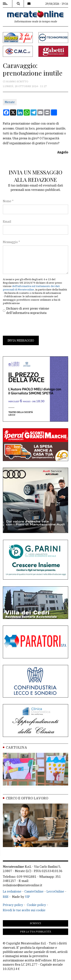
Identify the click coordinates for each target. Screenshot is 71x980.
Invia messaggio (21, 340)
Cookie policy (36, 905)
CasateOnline (34, 891)
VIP (27, 897)
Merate (10, 102)
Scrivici (35, 923)
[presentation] (32, 325)
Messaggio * (11, 242)
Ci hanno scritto (16, 81)
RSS (6, 897)
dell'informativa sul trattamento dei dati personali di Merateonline (31, 288)
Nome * (8, 201)
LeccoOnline (55, 891)
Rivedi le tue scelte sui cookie (24, 910)
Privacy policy (13, 905)
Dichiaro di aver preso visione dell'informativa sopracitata (28, 311)
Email (7, 222)
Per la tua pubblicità (36, 932)
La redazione (12, 891)
